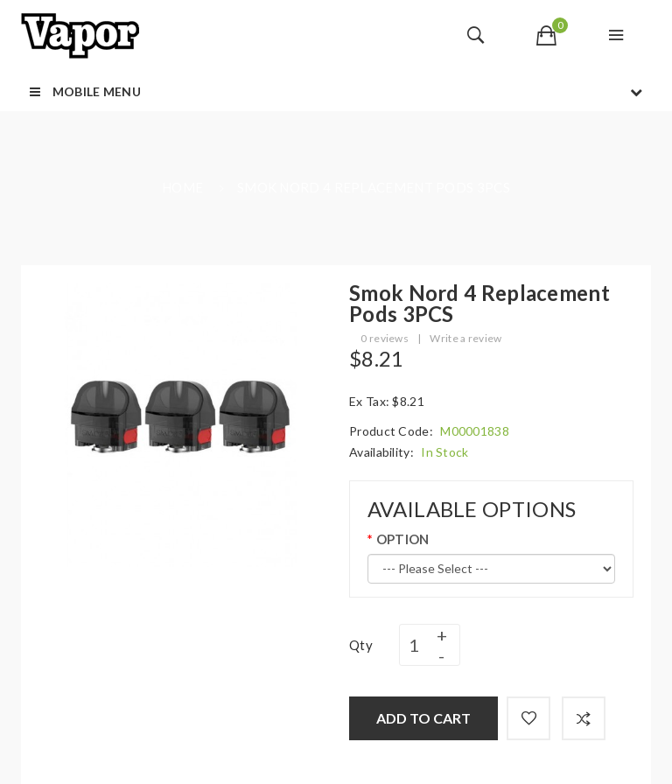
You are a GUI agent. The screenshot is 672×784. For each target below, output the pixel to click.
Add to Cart (423, 718)
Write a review (465, 338)
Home (182, 187)
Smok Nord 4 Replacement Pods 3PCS (374, 187)
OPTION (403, 539)
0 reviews (385, 338)
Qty (361, 645)
